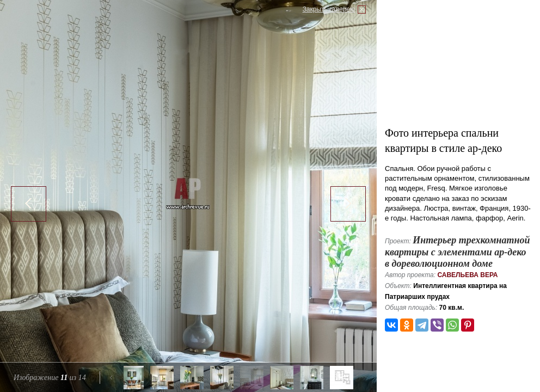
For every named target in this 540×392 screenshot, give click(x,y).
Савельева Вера (467, 275)
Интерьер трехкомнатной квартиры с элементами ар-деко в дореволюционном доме (458, 252)
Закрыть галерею (329, 9)
